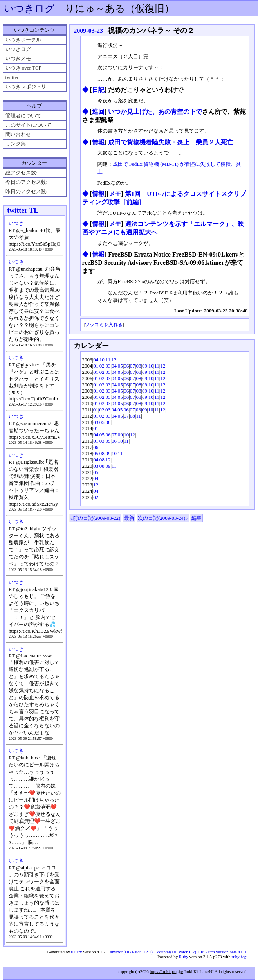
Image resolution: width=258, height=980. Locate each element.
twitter (12, 77)
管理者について (23, 116)
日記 (98, 90)
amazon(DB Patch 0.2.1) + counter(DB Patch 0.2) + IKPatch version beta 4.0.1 (178, 952)
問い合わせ (18, 134)
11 (108, 360)
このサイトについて (28, 125)
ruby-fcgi (239, 957)
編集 (197, 518)
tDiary (77, 952)
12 (114, 360)
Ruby (184, 957)
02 (102, 366)
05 (120, 366)
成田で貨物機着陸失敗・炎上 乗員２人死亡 (171, 142)
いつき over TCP (23, 68)
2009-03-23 (88, 31)
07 (133, 366)
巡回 (98, 112)
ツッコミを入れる (104, 325)
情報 (98, 142)
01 (96, 366)
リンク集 (16, 144)
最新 (129, 518)
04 (96, 360)
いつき (16, 223)
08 (138, 366)
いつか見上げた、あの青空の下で (155, 112)
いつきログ (29, 8)
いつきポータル (23, 40)
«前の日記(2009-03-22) (96, 518)
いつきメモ (18, 58)
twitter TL (23, 210)
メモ (115, 194)
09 (145, 366)
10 (102, 360)
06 (126, 366)
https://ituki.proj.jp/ (166, 971)
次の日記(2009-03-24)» (163, 518)
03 (108, 366)
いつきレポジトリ (26, 87)
